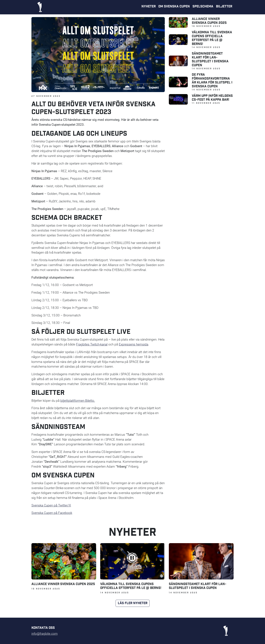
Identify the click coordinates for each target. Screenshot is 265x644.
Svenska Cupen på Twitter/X (51, 505)
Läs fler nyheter (133, 603)
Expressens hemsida (134, 344)
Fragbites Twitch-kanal (92, 344)
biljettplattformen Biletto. (78, 400)
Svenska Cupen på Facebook (52, 513)
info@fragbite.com (45, 633)
